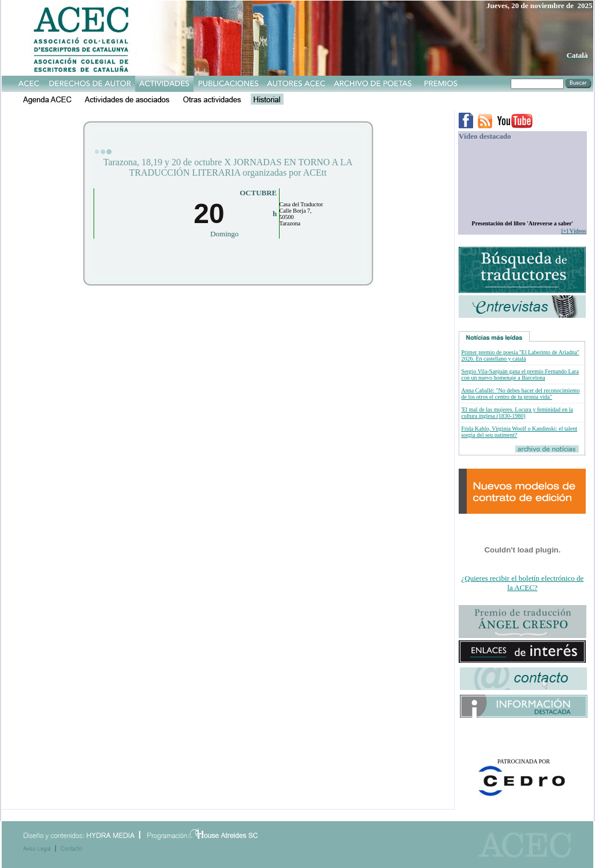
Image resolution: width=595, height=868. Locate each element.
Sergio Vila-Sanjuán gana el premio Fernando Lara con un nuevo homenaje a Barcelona (520, 374)
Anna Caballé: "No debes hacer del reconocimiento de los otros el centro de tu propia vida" (520, 394)
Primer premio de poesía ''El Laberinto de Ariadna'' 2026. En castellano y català (520, 355)
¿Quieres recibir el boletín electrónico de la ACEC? (523, 583)
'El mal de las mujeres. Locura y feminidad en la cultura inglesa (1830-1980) (517, 413)
